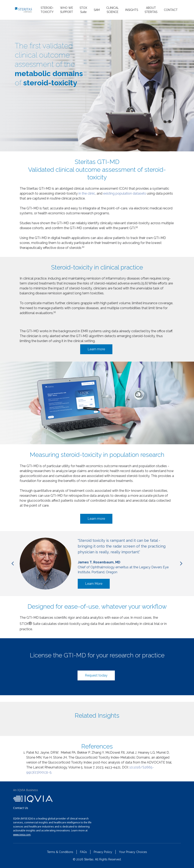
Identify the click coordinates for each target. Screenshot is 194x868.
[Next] (181, 564)
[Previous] (13, 564)
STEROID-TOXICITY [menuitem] (47, 10)
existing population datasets (124, 193)
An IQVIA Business (26, 790)
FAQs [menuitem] (83, 852)
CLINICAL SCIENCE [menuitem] (112, 10)
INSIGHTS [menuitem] (132, 10)
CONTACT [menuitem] (171, 10)
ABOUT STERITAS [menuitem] (151, 10)
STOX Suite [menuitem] (83, 10)
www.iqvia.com (22, 835)
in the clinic (87, 193)
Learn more (96, 349)
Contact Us (21, 808)
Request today (96, 675)
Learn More (94, 584)
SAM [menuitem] (97, 10)
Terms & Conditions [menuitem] (60, 852)
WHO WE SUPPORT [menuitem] (67, 10)
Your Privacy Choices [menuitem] (133, 852)
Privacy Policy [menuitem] (103, 852)
